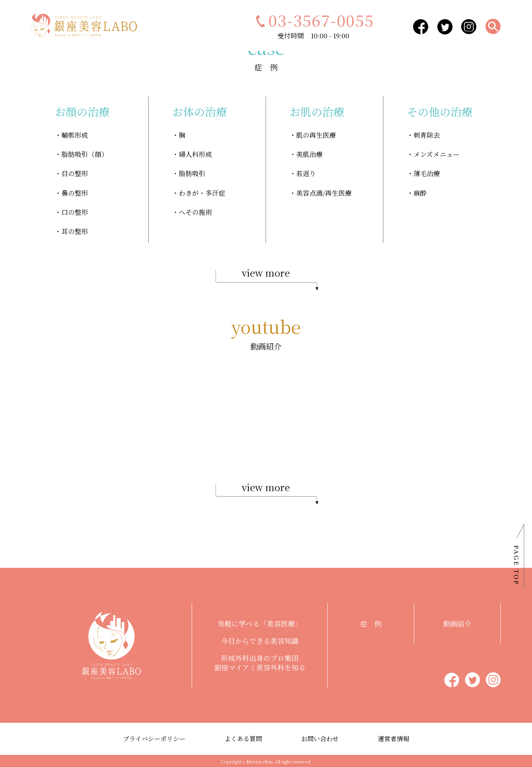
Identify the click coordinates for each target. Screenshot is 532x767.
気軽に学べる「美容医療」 (260, 622)
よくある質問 (243, 737)
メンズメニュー (437, 154)
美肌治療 (309, 154)
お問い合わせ (320, 737)
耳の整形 (75, 230)
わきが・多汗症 (202, 192)
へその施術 (195, 211)
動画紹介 (457, 622)
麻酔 (420, 192)
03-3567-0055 (313, 20)
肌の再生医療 (316, 135)
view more (266, 277)
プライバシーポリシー (154, 737)
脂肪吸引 (192, 173)
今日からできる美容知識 (260, 639)
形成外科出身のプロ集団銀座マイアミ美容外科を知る (260, 661)
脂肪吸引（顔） (85, 154)
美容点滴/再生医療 (324, 192)
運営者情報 (394, 737)
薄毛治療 (427, 173)
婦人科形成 (195, 154)
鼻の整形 (75, 192)
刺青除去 (427, 135)
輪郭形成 (75, 135)
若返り (306, 173)
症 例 (371, 622)
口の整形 (75, 211)
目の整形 (75, 173)
